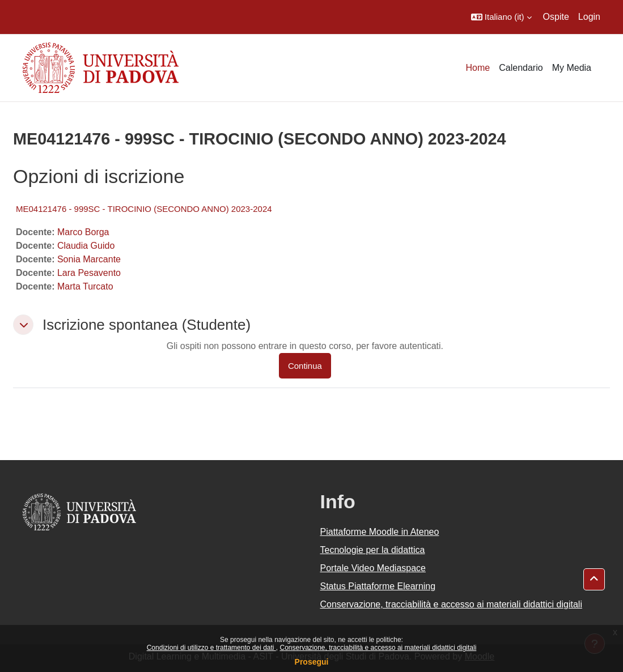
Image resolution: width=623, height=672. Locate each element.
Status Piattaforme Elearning (378, 586)
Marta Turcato (85, 286)
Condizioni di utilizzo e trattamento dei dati (211, 648)
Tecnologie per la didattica (373, 550)
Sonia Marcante (89, 259)
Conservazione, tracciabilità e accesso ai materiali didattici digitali (378, 648)
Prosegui (312, 662)
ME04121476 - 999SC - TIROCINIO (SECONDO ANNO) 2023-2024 (144, 209)
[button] (501, 17)
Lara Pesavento (89, 273)
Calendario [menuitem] (521, 68)
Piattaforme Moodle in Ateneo (380, 532)
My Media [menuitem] (572, 68)
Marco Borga (83, 232)
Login (589, 17)
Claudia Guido (86, 246)
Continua (305, 366)
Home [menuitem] (478, 68)
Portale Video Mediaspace (373, 568)
